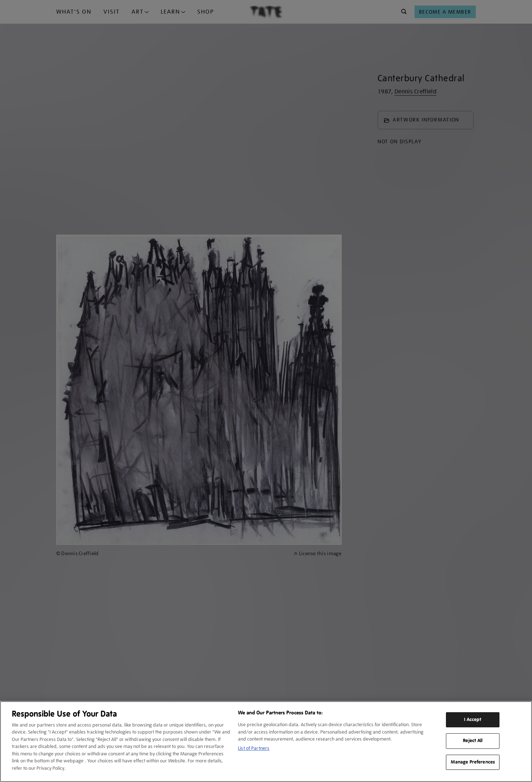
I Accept (473, 720)
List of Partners (254, 748)
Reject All (473, 741)
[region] (266, 742)
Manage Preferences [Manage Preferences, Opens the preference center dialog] (473, 762)
